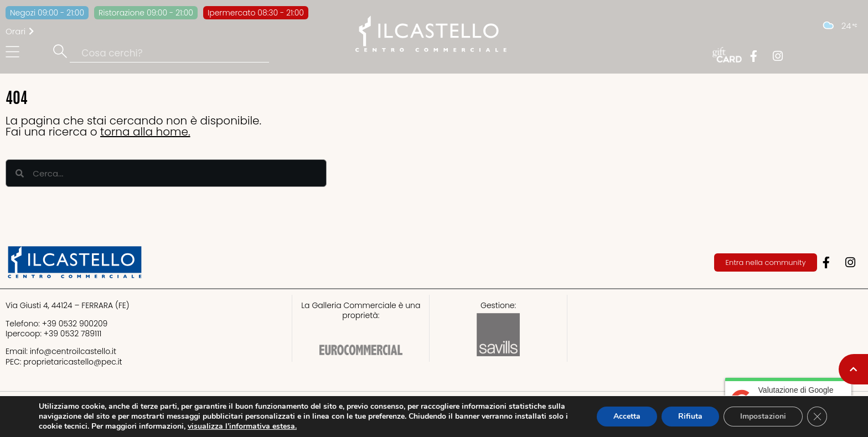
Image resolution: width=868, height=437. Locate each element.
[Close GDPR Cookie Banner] (817, 417)
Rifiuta (690, 416)
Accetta (627, 416)
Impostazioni (763, 416)
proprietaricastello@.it (73, 362)
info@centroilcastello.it (73, 351)
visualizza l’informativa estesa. (242, 426)
